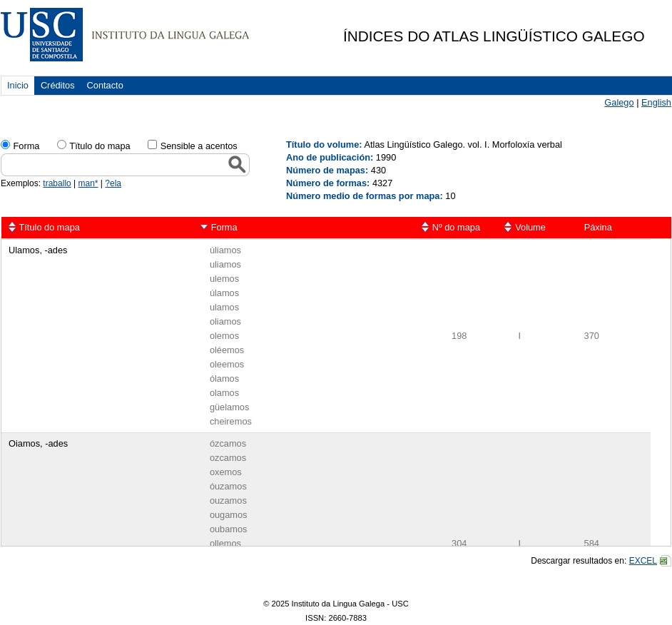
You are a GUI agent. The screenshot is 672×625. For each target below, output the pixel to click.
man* (88, 183)
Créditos (58, 85)
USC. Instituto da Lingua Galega (125, 35)
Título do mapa (50, 227)
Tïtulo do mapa (100, 146)
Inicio (18, 85)
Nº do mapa (456, 227)
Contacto (105, 85)
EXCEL (643, 561)
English (656, 102)
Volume (530, 227)
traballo (57, 183)
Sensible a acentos (199, 146)
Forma (26, 146)
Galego (619, 102)
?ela (113, 183)
